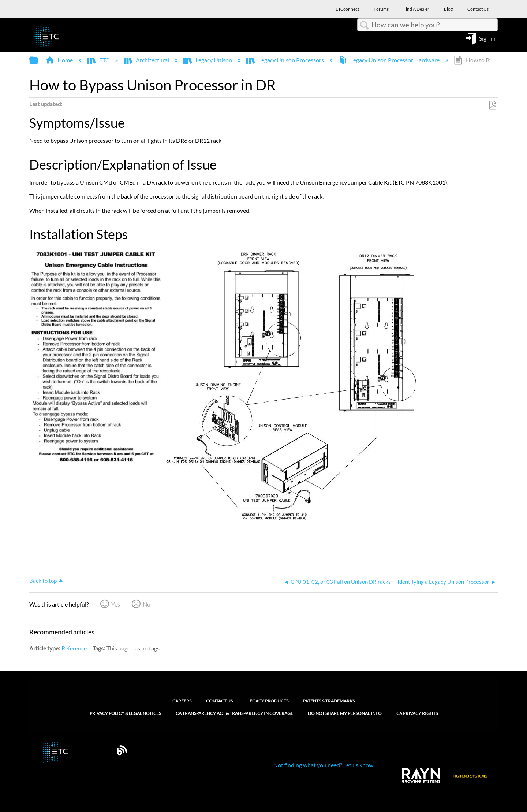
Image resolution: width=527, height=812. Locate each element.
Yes (116, 604)
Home (60, 60)
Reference (74, 648)
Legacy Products (268, 701)
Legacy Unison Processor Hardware (389, 60)
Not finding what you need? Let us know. (324, 765)
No (147, 604)
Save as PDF (492, 105)
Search (365, 25)
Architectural (147, 60)
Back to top (43, 581)
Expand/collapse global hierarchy (38, 60)
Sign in (487, 38)
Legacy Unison (208, 60)
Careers (182, 701)
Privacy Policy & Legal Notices (125, 713)
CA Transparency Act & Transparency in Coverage (234, 713)
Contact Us (219, 701)
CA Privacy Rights (417, 713)
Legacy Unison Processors (286, 60)
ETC (99, 60)
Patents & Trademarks (329, 701)
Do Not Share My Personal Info (345, 713)
